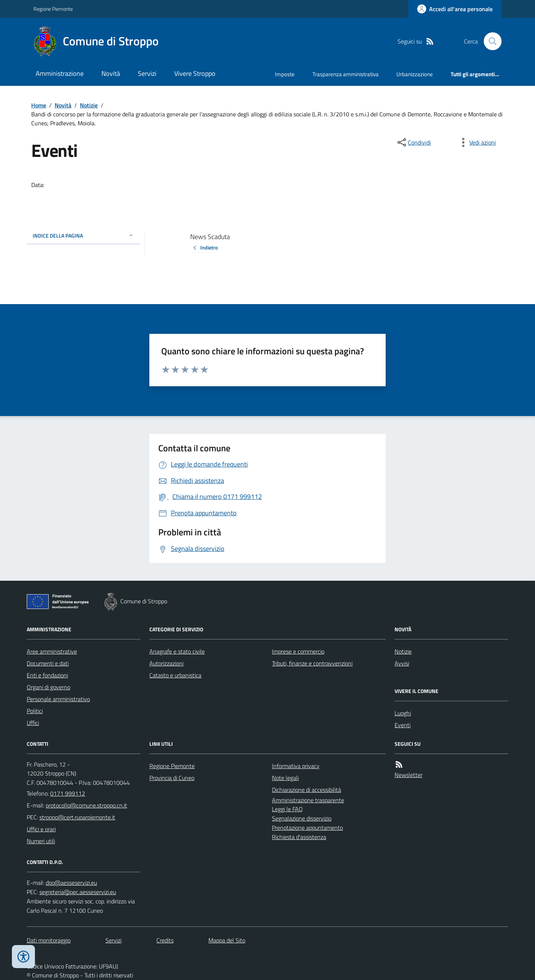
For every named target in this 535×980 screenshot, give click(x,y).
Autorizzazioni (166, 663)
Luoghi (403, 713)
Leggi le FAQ (287, 809)
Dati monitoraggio (49, 940)
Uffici (33, 723)
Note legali (285, 778)
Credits (165, 940)
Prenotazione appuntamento (307, 828)
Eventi (403, 725)
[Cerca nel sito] (490, 41)
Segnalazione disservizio (302, 818)
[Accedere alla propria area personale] (455, 9)
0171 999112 (68, 793)
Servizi (147, 73)
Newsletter (408, 775)
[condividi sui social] (414, 142)
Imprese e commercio (298, 651)
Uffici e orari (41, 829)
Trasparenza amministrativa (346, 74)
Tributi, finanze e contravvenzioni (312, 663)
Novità (111, 73)
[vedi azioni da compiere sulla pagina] (477, 142)
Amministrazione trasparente (308, 800)
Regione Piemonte (53, 9)
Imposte (285, 74)
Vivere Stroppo (195, 73)
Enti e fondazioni (47, 675)
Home (39, 105)
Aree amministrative (52, 651)
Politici (35, 711)
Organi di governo (48, 687)
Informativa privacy (296, 766)
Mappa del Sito (227, 940)
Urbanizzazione (415, 74)
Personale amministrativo (58, 699)
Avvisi (402, 663)
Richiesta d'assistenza (299, 837)
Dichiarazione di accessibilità (307, 790)
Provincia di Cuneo (172, 778)
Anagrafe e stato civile (177, 651)
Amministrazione (60, 73)
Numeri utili (41, 841)
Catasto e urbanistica (175, 675)
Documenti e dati (48, 663)
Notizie (89, 105)
